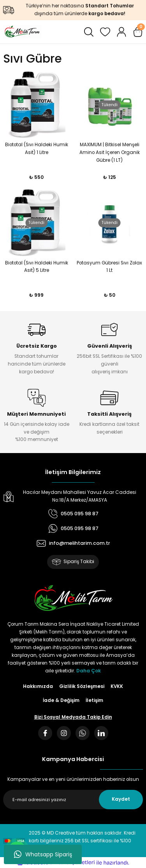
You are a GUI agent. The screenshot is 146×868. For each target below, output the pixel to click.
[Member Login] (121, 32)
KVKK (117, 686)
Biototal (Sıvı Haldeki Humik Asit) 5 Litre (37, 267)
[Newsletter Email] (73, 800)
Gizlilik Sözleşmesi (82, 686)
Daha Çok (89, 671)
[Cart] (138, 32)
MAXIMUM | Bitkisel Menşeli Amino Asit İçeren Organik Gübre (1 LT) (110, 152)
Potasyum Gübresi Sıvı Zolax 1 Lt (109, 267)
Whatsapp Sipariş (43, 854)
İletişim (94, 700)
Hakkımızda (38, 686)
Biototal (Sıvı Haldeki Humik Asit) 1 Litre (37, 149)
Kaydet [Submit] (121, 799)
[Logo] (22, 32)
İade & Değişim (61, 700)
